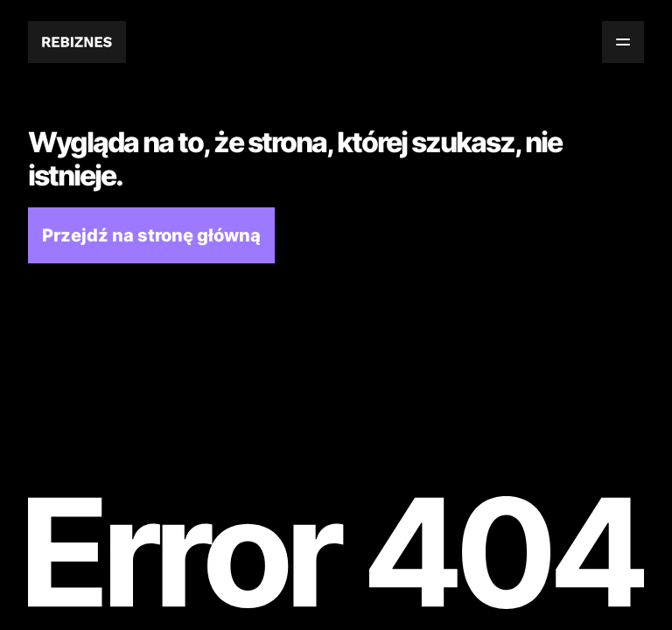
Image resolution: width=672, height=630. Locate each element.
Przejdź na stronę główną (151, 235)
